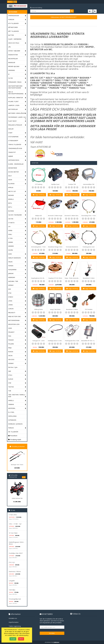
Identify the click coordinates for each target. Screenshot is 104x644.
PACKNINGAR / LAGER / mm (17, 118)
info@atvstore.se (43, 61)
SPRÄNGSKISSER (17, 16)
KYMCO (17, 297)
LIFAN (17, 301)
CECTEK (17, 219)
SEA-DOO (17, 360)
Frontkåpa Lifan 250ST (16, 553)
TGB (17, 391)
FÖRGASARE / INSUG (17, 82)
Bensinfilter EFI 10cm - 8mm (89, 341)
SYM (17, 383)
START (17, 133)
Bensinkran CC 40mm (72, 309)
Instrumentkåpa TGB (89, 184)
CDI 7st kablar (89, 309)
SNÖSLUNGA (12, 416)
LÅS (9, 47)
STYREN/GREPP (17, 141)
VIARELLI (17, 401)
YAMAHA (17, 404)
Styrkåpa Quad (55, 184)
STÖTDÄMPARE (17, 137)
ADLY (17, 176)
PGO (17, 336)
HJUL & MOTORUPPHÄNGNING (17, 93)
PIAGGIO (17, 340)
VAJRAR (17, 156)
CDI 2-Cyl (12, 562)
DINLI (17, 234)
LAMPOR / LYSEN (17, 105)
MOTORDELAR (17, 109)
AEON (17, 180)
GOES (17, 254)
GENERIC (17, 246)
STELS (17, 375)
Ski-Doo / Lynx (13, 367)
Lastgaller (12, 581)
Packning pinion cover (89, 247)
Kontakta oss (13, 618)
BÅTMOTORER (13, 27)
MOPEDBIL (17, 408)
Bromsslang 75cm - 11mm (89, 216)
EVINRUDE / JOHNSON (15, 424)
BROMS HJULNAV (17, 66)
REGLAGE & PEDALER (17, 125)
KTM (17, 293)
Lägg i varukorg (39, 195)
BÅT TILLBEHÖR (13, 31)
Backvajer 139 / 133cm (17, 465)
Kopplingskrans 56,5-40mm (39, 278)
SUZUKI (17, 379)
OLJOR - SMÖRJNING (15, 39)
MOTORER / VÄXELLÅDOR (17, 113)
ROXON (17, 352)
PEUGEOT (17, 332)
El (17, 74)
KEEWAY (17, 285)
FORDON (17, 20)
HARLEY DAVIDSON (17, 258)
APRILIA (11, 187)
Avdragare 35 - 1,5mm (39, 341)
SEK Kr (10, 2)
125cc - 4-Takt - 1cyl (15, 524)
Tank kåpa (12, 590)
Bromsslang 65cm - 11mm (39, 247)
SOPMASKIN (12, 420)
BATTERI (17, 35)
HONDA (17, 266)
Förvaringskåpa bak (15, 599)
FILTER (17, 78)
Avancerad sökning (36, 8)
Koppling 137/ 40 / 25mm (55, 278)
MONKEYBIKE (13, 168)
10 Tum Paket (13, 533)
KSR (17, 289)
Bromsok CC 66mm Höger (55, 216)
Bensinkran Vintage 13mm (55, 247)
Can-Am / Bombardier (17, 215)
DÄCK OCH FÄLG (17, 43)
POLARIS (17, 344)
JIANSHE (17, 274)
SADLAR (11, 129)
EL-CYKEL (11, 412)
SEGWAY (17, 363)
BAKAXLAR (12, 62)
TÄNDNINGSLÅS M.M (15, 148)
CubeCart (56, 642)
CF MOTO (17, 223)
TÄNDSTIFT (17, 152)
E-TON (17, 238)
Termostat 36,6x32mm (72, 247)
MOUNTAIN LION (17, 324)
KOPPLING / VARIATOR (17, 98)
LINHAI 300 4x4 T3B (17, 498)
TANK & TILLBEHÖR (17, 145)
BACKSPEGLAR (13, 59)
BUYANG (17, 211)
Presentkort (13, 436)
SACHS (17, 356)
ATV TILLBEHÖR (17, 24)
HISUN (17, 262)
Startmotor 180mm (15, 571)
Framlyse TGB (72, 184)
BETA (17, 203)
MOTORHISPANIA (17, 320)
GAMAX (17, 242)
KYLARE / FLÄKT (17, 102)
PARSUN (17, 428)
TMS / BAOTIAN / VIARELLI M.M (17, 396)
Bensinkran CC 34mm (89, 278)
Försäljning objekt (15, 440)
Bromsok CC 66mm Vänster (72, 216)
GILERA (11, 250)
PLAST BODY (17, 121)
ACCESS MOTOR (17, 172)
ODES (17, 328)
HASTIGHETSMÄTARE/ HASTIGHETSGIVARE (17, 87)
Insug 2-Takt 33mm (55, 309)
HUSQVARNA (17, 270)
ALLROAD (17, 184)
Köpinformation (14, 622)
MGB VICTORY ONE (17, 317)
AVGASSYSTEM (17, 55)
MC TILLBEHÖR (13, 432)
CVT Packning (39, 184)
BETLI (17, 207)
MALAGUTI (17, 313)
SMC (17, 371)
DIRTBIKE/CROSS (17, 160)
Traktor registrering (15, 626)
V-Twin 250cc (13, 515)
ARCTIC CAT (17, 191)
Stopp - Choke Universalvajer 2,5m (72, 278)
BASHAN (17, 195)
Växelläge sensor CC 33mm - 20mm (55, 341)
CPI (17, 227)
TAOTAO (17, 387)
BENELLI (17, 199)
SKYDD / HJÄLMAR (17, 51)
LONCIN (17, 309)
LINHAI (17, 305)
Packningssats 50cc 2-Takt (72, 341)
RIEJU (17, 348)
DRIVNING (17, 70)
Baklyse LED (39, 216)
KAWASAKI (17, 277)
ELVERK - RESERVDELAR (16, 164)
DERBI (17, 231)
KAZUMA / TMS (17, 281)
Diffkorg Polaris (39, 309)
